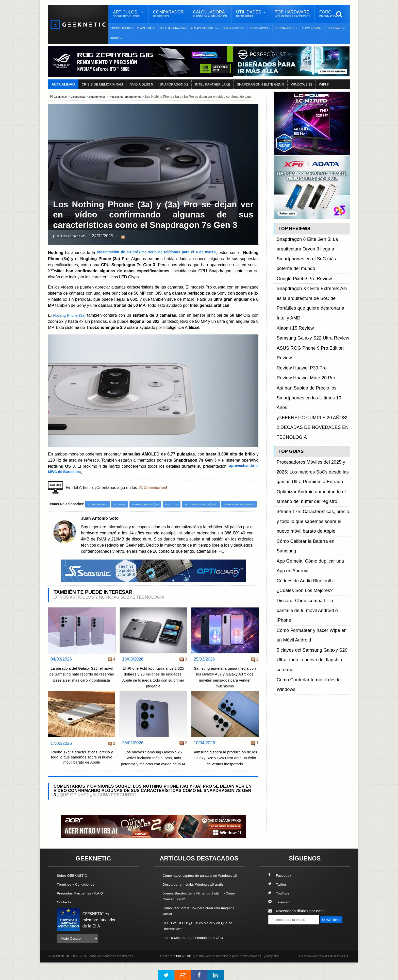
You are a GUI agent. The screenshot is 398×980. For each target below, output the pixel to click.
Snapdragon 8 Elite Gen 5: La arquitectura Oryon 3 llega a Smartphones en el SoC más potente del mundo (313, 243)
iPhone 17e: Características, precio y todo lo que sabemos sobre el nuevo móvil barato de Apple (82, 767)
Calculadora (210, 14)
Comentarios (156, 487)
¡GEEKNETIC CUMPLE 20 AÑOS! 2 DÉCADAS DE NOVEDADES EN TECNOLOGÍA (308, 323)
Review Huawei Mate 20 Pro (301, 300)
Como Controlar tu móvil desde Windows (312, 458)
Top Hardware (293, 14)
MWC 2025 (180, 504)
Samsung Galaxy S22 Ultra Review (307, 283)
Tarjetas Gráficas (173, 28)
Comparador (168, 14)
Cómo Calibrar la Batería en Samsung (310, 395)
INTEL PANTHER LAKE (212, 84)
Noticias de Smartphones (133, 97)
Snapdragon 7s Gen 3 (67, 513)
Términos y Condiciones (78, 899)
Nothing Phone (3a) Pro (212, 504)
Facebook (281, 890)
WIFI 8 (324, 84)
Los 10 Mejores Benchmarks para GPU (197, 958)
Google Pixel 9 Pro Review (300, 254)
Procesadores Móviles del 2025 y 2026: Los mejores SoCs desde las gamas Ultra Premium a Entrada (313, 355)
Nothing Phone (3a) (71, 315)
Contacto (65, 917)
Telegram (280, 917)
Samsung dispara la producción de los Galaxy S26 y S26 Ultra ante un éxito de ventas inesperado (225, 767)
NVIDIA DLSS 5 (141, 84)
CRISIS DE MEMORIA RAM (102, 84)
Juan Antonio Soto (78, 236)
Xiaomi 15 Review (292, 277)
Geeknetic (62, 97)
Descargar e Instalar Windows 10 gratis (197, 905)
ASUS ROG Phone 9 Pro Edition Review (312, 289)
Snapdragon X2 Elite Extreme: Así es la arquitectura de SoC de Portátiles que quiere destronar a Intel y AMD (311, 266)
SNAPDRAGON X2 (174, 84)
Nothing (123, 504)
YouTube (280, 908)
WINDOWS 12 (302, 84)
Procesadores (122, 28)
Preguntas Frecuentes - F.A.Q (83, 908)
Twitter (278, 899)
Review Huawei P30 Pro (298, 294)
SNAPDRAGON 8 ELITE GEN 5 (260, 84)
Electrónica (80, 97)
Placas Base (146, 28)
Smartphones (102, 97)
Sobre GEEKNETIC (74, 890)
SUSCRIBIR (280, 944)
